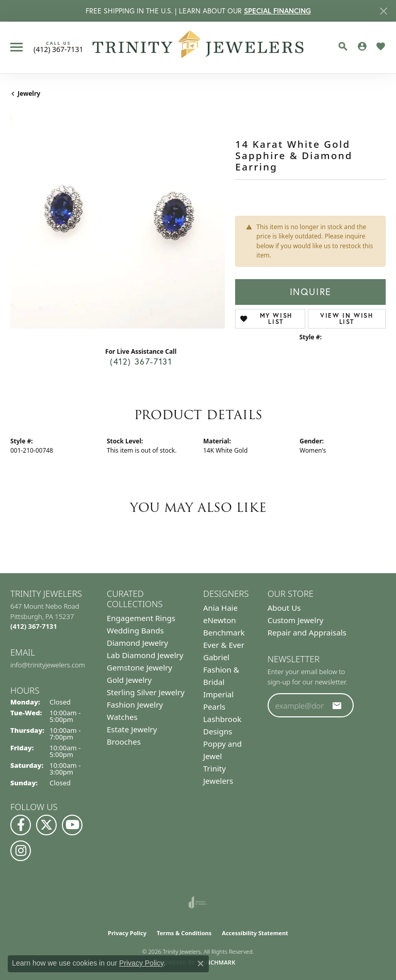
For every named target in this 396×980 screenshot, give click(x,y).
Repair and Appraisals (307, 632)
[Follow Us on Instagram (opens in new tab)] (21, 851)
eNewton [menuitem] (220, 620)
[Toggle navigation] (16, 47)
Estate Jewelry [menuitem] (132, 729)
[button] (343, 46)
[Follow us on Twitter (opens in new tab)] (46, 825)
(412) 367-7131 (141, 362)
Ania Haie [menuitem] (220, 608)
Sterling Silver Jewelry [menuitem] (146, 692)
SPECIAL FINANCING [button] (277, 11)
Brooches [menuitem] (124, 742)
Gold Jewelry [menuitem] (129, 680)
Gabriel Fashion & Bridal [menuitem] (221, 669)
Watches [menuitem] (122, 717)
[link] (59, 47)
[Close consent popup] (201, 964)
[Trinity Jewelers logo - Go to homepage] (198, 47)
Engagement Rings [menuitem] (141, 618)
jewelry (29, 93)
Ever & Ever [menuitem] (224, 645)
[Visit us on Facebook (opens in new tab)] (21, 825)
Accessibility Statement (255, 933)
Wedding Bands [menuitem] (135, 630)
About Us (284, 608)
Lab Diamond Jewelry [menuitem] (145, 655)
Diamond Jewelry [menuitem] (137, 643)
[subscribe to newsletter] (337, 706)
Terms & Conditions (184, 933)
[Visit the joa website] (198, 902)
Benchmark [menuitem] (224, 632)
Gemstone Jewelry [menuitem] (139, 667)
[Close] (383, 11)
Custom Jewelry (296, 620)
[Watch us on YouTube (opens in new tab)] (72, 825)
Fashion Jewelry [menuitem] (135, 704)
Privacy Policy (127, 933)
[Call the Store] (34, 626)
